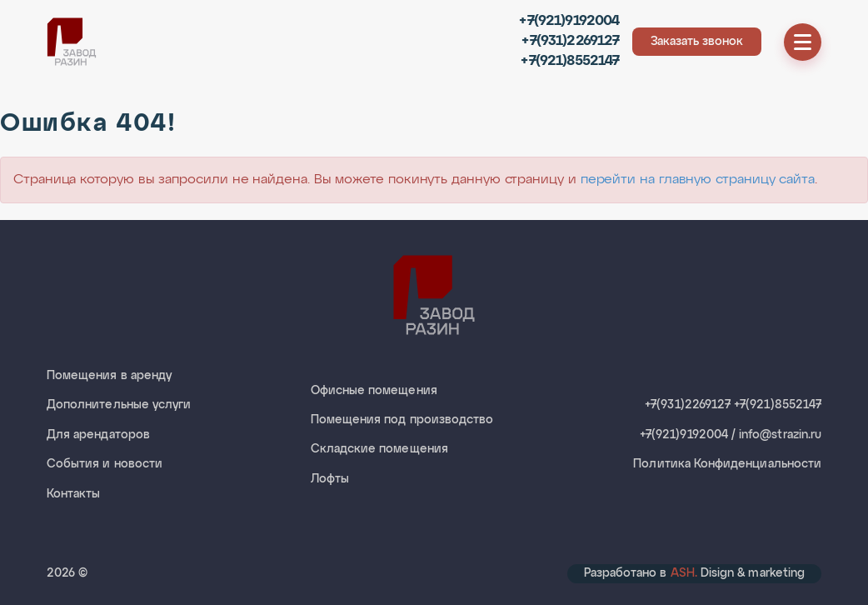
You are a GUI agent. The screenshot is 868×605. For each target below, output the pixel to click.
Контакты (73, 494)
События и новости (105, 464)
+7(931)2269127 (570, 41)
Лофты (330, 479)
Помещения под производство (402, 420)
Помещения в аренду (109, 376)
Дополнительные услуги (119, 405)
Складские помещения (379, 449)
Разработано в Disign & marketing (694, 573)
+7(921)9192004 (569, 21)
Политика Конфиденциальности (727, 464)
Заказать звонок (697, 42)
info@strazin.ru (780, 435)
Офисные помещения (374, 391)
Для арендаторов (98, 435)
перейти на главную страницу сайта (698, 180)
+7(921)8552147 (570, 61)
